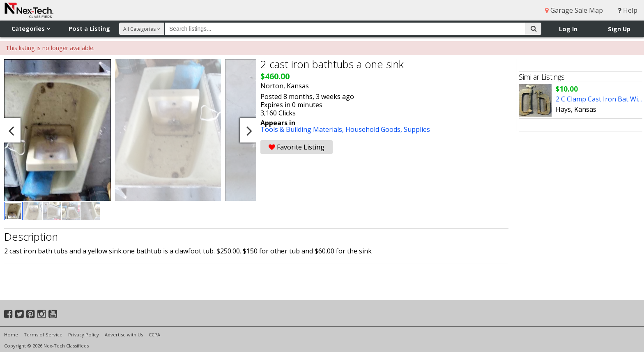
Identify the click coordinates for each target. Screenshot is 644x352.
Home (11, 335)
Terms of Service (43, 335)
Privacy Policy (84, 335)
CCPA (154, 335)
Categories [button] (31, 29)
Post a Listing (89, 29)
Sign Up (619, 29)
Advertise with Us (124, 335)
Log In (568, 29)
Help (628, 10)
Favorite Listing (297, 147)
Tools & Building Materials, (303, 129)
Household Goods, (375, 129)
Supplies (417, 129)
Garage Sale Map (574, 10)
